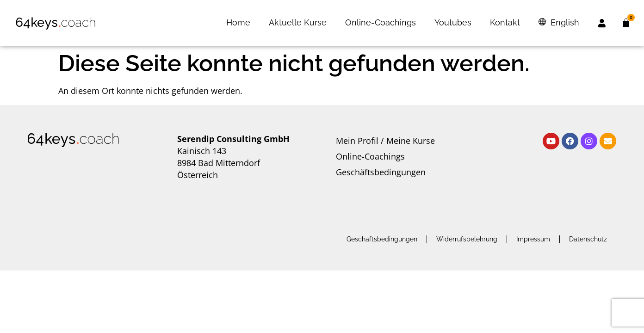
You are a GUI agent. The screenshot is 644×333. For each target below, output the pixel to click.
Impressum (533, 239)
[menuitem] (559, 23)
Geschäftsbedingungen (381, 172)
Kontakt (505, 22)
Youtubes (453, 22)
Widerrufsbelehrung (467, 239)
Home (238, 22)
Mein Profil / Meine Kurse (385, 141)
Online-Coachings (381, 22)
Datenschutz (588, 239)
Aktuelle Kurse (298, 22)
